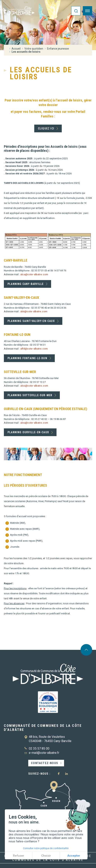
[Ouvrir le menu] (87, 11)
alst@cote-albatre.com (34, 311)
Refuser (19, 856)
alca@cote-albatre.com (34, 274)
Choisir (46, 856)
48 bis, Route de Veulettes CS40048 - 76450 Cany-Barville (50, 739)
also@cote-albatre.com (34, 386)
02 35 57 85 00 (39, 749)
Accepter (74, 856)
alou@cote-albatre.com (34, 423)
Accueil (16, 49)
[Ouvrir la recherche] (76, 11)
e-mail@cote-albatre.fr (44, 753)
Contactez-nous (45, 763)
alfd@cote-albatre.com (34, 349)
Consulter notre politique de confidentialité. (46, 848)
